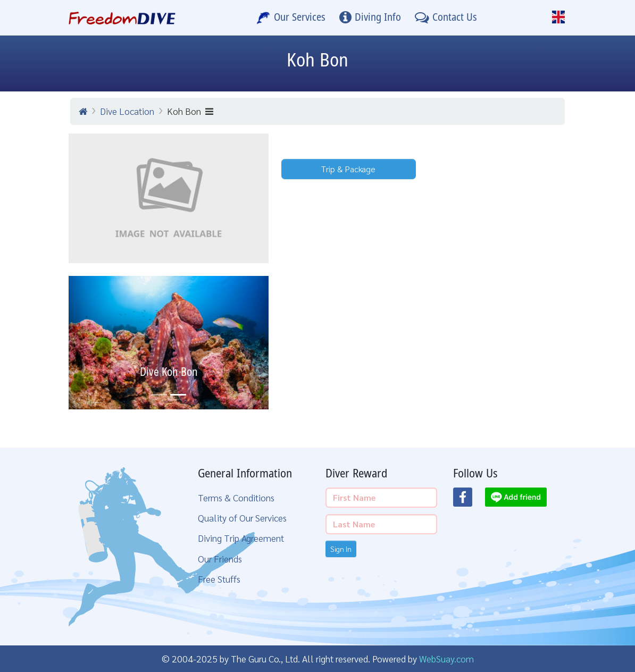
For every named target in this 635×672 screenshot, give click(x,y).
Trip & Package (348, 169)
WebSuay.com (446, 658)
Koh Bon (190, 111)
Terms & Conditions (236, 497)
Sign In (341, 549)
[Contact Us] (446, 18)
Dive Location (127, 111)
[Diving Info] (370, 18)
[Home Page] (122, 18)
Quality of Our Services (242, 518)
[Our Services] (291, 18)
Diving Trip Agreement (241, 538)
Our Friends (220, 558)
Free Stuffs (219, 579)
